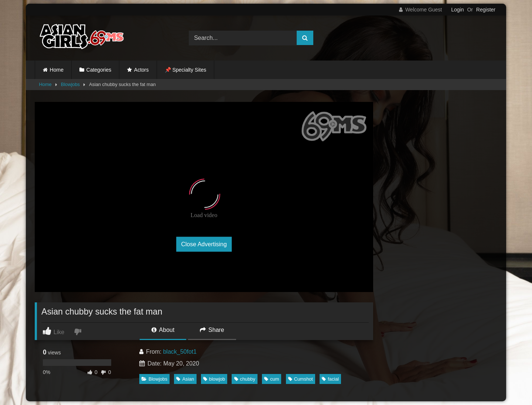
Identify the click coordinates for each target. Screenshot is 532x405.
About (163, 330)
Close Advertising (204, 244)
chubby (245, 379)
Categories (99, 70)
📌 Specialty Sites (186, 70)
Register (486, 10)
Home (57, 70)
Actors (141, 70)
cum (272, 379)
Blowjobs (70, 84)
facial (330, 379)
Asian (185, 379)
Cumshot (301, 379)
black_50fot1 (180, 352)
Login (457, 10)
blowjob (214, 379)
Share (212, 330)
